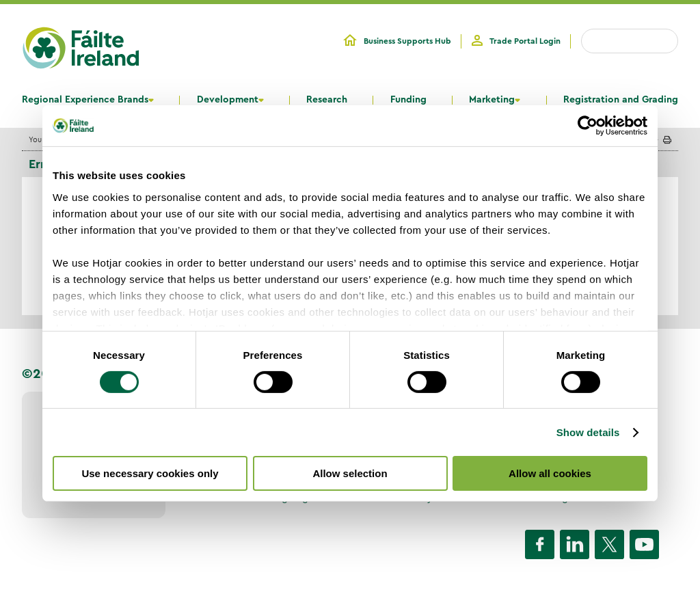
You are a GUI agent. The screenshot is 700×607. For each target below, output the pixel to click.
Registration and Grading (621, 100)
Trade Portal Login (525, 41)
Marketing (492, 100)
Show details (588, 432)
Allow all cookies (550, 473)
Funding (408, 100)
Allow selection (350, 473)
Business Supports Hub (407, 41)
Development (228, 100)
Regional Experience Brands (85, 100)
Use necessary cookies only (150, 473)
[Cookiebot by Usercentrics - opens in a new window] (588, 126)
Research (327, 100)
